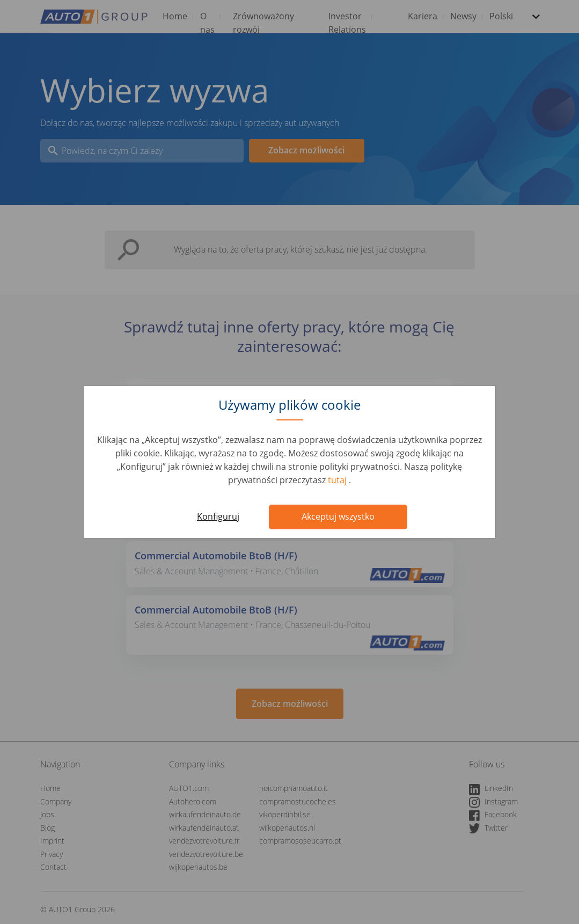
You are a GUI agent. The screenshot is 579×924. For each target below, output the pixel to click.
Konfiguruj (218, 516)
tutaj (338, 480)
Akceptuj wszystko (338, 516)
